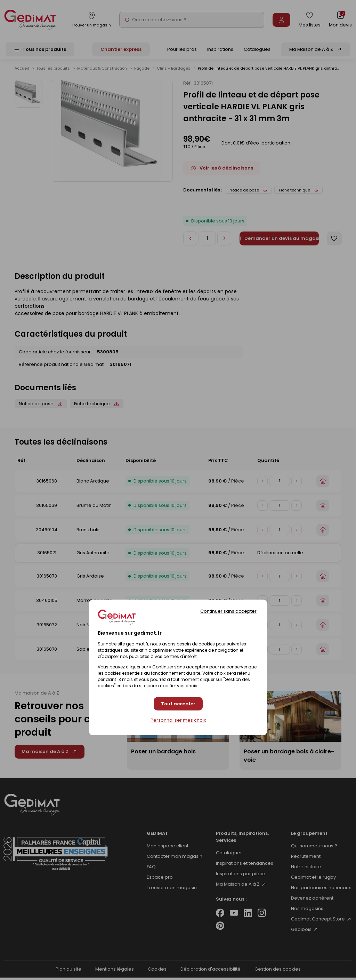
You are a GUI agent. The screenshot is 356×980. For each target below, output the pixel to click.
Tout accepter (178, 704)
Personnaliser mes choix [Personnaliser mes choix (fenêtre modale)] (178, 720)
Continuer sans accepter (228, 611)
